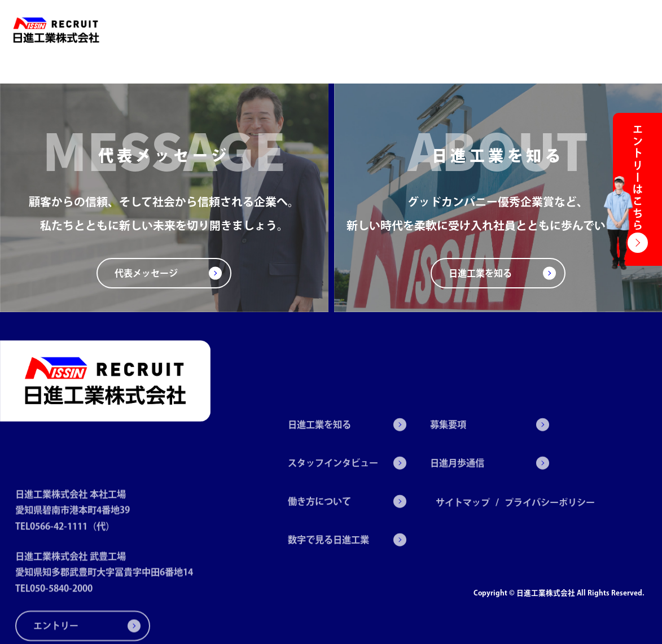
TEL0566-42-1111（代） (65, 554)
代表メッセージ (146, 273)
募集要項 (528, 30)
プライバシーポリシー (550, 531)
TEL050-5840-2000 (54, 617)
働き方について (391, 30)
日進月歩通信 (577, 30)
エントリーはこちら (638, 178)
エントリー (631, 30)
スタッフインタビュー (312, 30)
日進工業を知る (233, 30)
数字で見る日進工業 (466, 30)
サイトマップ (463, 531)
